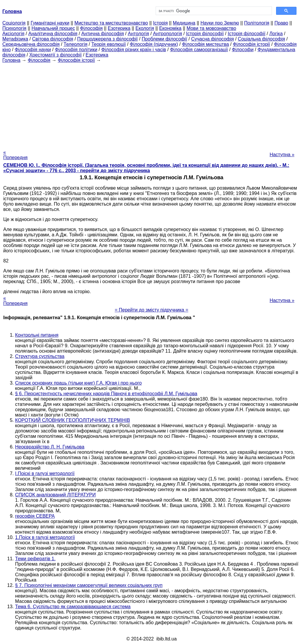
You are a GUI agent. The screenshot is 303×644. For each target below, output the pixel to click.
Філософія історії (252, 44)
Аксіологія (13, 34)
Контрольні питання (37, 335)
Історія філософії (205, 34)
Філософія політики (76, 50)
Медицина (184, 23)
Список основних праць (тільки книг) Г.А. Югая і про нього (78, 383)
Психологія (14, 28)
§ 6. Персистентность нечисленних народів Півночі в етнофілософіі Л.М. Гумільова (106, 394)
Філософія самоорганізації (199, 50)
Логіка (276, 34)
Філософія (91, 28)
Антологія (138, 34)
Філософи (243, 50)
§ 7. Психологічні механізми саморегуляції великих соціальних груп (89, 585)
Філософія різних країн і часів (134, 50)
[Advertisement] (151, 104)
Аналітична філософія (53, 34)
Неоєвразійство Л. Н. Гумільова (50, 447)
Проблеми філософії (165, 39)
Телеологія (76, 44)
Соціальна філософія (262, 39)
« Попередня (15, 155)
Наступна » (282, 155)
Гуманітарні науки (50, 23)
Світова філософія (53, 39)
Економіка (170, 28)
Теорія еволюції (109, 44)
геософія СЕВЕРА (35, 516)
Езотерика (119, 28)
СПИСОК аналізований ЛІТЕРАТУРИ (55, 495)
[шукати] (213, 11)
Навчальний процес (53, 28)
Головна (11, 60)
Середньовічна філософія (31, 44)
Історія (160, 23)
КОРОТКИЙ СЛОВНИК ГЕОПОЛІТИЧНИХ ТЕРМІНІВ (72, 420)
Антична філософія (103, 34)
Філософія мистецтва (206, 44)
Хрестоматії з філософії (55, 55)
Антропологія (167, 34)
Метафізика (15, 39)
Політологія (257, 23)
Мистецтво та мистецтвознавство (111, 23)
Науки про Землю (220, 23)
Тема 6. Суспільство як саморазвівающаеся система (73, 607)
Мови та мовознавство (211, 28)
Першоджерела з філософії (108, 39)
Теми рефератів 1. (35, 559)
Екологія (145, 28)
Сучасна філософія (213, 39)
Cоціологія (14, 23)
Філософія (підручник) (154, 44)
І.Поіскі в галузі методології (45, 473)
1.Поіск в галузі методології (45, 537)
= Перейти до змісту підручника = (152, 310)
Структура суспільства (40, 356)
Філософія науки (33, 50)
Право (281, 23)
